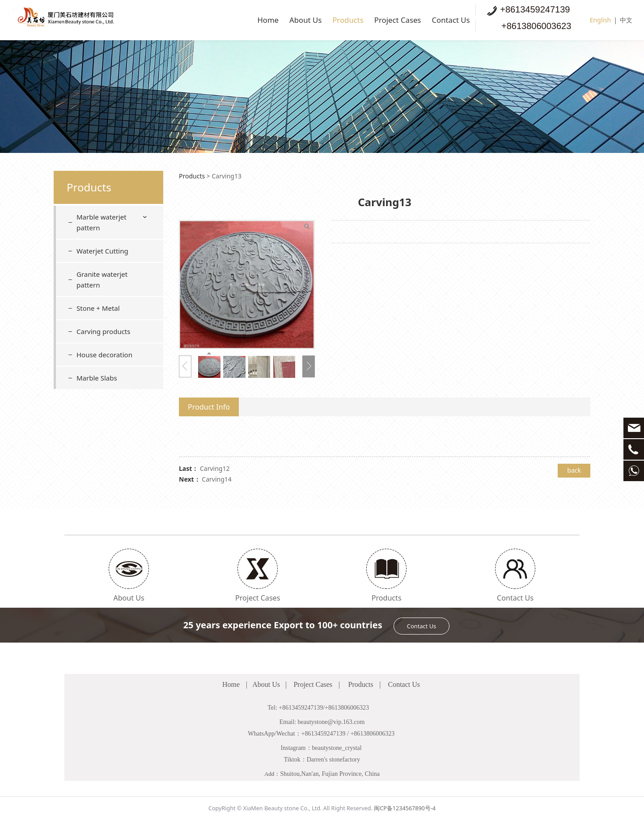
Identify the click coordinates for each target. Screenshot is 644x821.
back (574, 470)
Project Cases (382, 20)
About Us (272, 20)
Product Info (209, 407)
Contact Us (446, 20)
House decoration (104, 355)
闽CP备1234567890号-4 (405, 808)
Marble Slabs (97, 378)
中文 (626, 20)
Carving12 (215, 468)
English (601, 20)
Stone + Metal (98, 308)
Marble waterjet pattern (102, 222)
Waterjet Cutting (102, 251)
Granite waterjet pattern (102, 279)
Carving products (103, 331)
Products (322, 20)
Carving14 (217, 479)
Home (228, 20)
